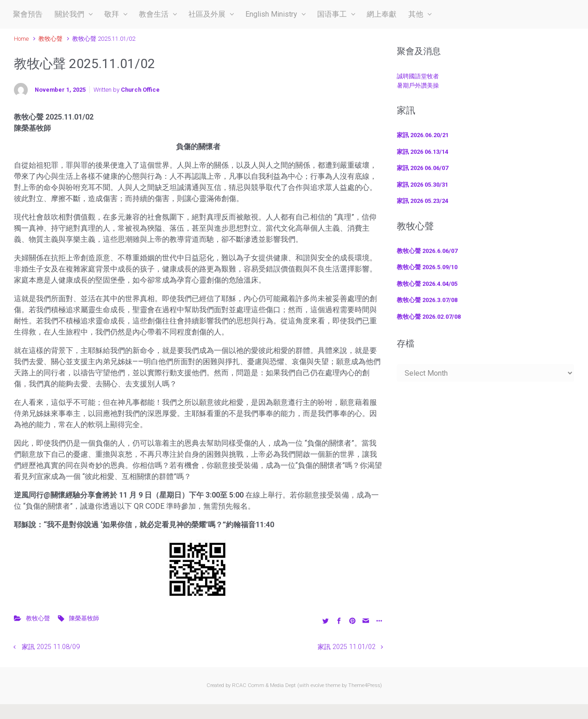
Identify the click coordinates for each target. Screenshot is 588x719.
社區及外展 (207, 14)
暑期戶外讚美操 (418, 85)
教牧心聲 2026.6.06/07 (427, 251)
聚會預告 (28, 14)
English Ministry (271, 14)
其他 (416, 14)
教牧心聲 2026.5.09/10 (427, 267)
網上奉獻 (382, 14)
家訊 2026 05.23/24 (422, 201)
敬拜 (112, 14)
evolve (317, 685)
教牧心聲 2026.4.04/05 (427, 284)
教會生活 (154, 14)
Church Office (140, 90)
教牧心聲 (50, 39)
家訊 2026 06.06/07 (422, 168)
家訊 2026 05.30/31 (422, 185)
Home (21, 39)
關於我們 (69, 14)
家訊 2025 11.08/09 (51, 647)
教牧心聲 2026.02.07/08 (429, 317)
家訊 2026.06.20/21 (423, 135)
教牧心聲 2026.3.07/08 (427, 300)
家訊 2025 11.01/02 (347, 647)
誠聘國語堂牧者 (418, 76)
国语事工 (332, 14)
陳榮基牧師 (84, 618)
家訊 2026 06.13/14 (422, 152)
